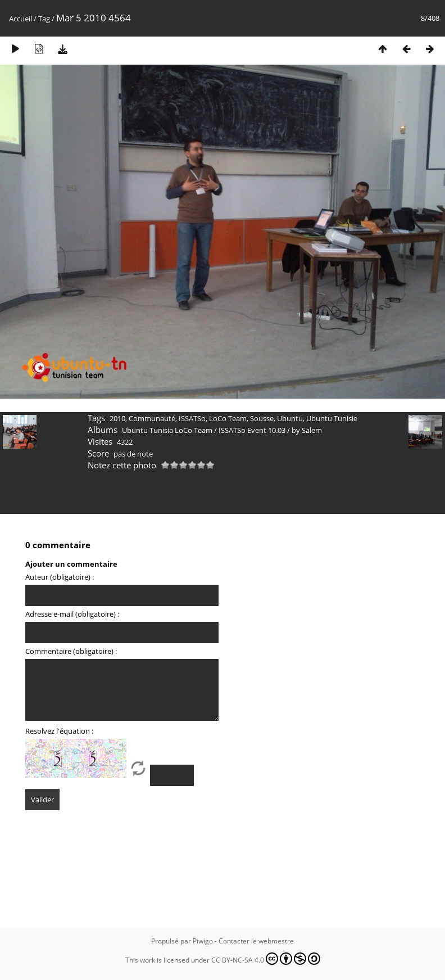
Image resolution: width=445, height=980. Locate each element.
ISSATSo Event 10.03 (252, 430)
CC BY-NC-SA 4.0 (266, 959)
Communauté (152, 418)
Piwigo (203, 941)
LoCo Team (228, 418)
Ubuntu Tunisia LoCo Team (167, 430)
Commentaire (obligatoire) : (71, 651)
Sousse (262, 418)
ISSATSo (192, 418)
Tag (44, 19)
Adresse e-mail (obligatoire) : (72, 614)
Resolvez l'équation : (59, 731)
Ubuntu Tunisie (332, 418)
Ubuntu (290, 418)
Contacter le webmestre (256, 941)
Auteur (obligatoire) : (60, 577)
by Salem (307, 430)
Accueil (21, 19)
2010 (117, 418)
